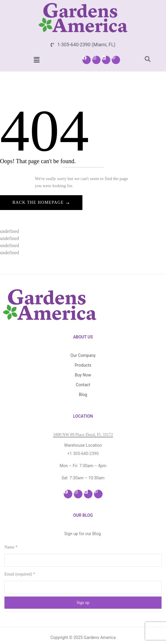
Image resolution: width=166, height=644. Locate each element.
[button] (36, 60)
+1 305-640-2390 (83, 439)
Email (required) (20, 560)
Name (11, 533)
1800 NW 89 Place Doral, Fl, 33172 (83, 420)
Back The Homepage (39, 202)
